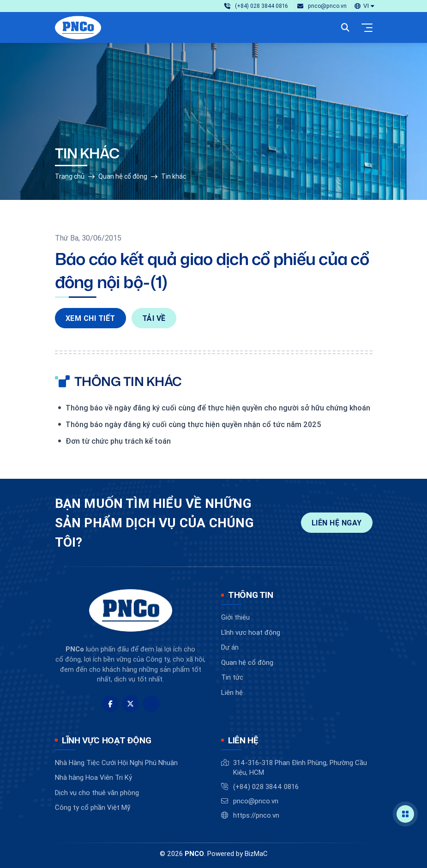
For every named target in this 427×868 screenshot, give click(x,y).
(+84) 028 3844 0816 (266, 787)
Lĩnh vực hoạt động (251, 632)
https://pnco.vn (256, 815)
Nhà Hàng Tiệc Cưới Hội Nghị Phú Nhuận (116, 763)
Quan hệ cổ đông (123, 176)
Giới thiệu (235, 617)
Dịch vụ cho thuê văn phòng (97, 793)
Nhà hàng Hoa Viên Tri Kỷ (93, 777)
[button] (364, 6)
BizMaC (256, 853)
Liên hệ (232, 692)
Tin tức (232, 677)
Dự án (230, 647)
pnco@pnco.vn (256, 801)
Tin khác (174, 176)
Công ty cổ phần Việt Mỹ (93, 807)
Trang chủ (70, 176)
